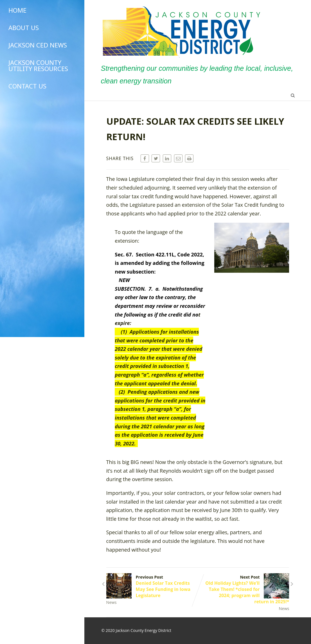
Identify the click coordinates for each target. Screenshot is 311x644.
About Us (24, 28)
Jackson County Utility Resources (38, 65)
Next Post (243, 590)
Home (17, 10)
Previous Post (152, 586)
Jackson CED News (38, 45)
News (111, 602)
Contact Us (27, 86)
